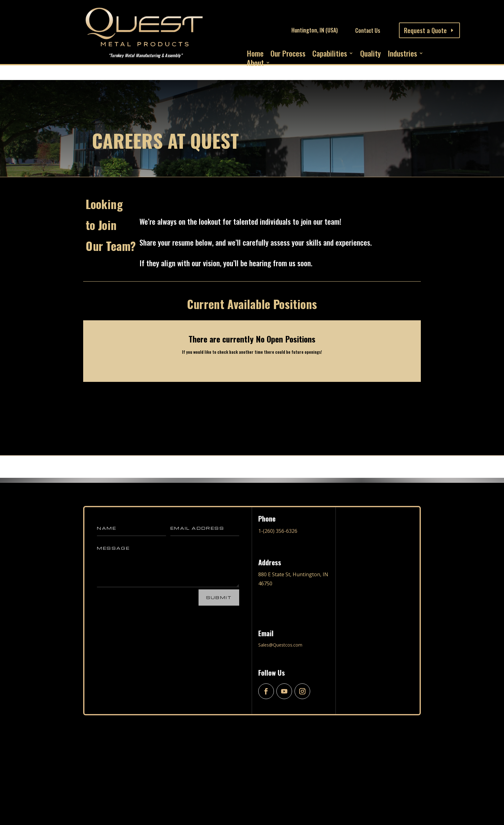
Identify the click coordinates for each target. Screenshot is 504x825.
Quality (370, 54)
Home (255, 54)
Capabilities (330, 54)
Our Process (288, 54)
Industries (402, 54)
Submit (219, 597)
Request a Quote (425, 30)
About (255, 64)
